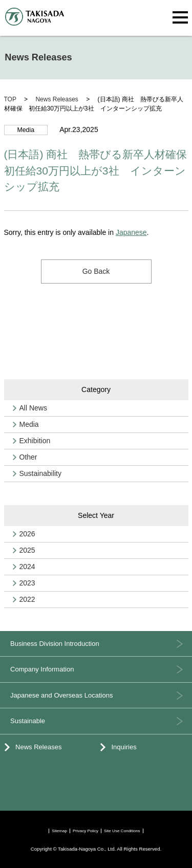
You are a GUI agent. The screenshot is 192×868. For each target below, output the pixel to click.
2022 (27, 599)
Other (28, 457)
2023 (27, 583)
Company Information (42, 669)
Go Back (96, 271)
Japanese (131, 232)
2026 (27, 534)
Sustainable (28, 721)
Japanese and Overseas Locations (61, 695)
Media (29, 424)
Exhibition (35, 441)
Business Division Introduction (55, 644)
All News (33, 408)
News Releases (38, 747)
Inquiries (124, 747)
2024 (27, 567)
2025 (27, 550)
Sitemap (59, 831)
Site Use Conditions (122, 831)
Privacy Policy (86, 831)
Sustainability (41, 473)
